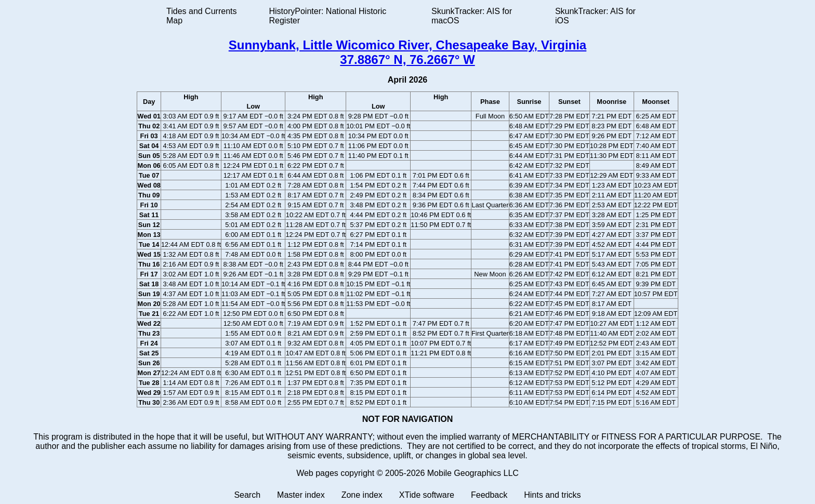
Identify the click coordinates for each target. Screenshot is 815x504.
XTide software (427, 495)
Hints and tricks (552, 495)
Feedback (489, 495)
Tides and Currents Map (201, 16)
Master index (301, 495)
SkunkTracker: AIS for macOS (472, 16)
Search (247, 495)
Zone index (362, 495)
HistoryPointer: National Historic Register (328, 16)
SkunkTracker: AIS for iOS (595, 16)
